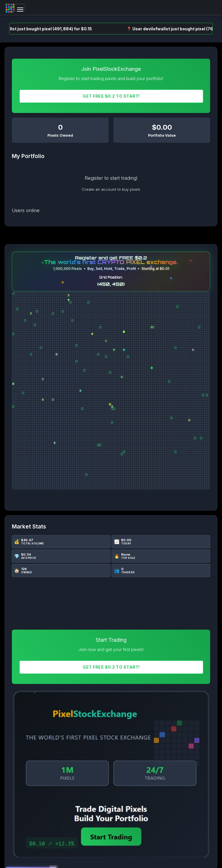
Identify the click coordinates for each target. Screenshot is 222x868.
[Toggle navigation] (20, 8)
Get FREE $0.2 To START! (111, 96)
